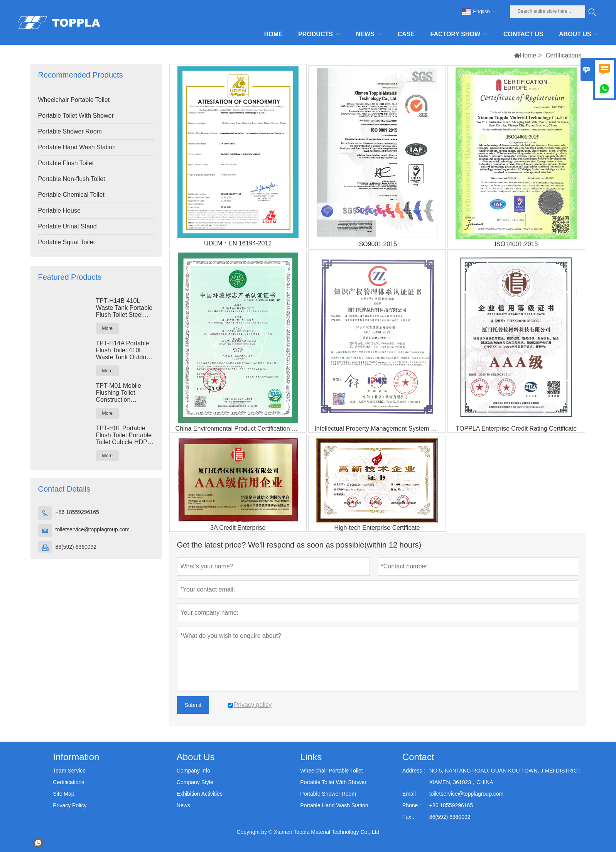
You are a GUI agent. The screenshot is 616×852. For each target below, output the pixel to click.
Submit (193, 705)
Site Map (63, 794)
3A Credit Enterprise (238, 528)
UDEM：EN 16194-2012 (238, 243)
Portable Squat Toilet (67, 242)
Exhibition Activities (200, 794)
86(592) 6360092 (76, 547)
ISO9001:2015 (377, 244)
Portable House (59, 210)
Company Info (193, 771)
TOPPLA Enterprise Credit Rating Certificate (516, 429)
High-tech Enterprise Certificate (377, 528)
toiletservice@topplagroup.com (93, 529)
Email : (411, 794)
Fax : (408, 817)
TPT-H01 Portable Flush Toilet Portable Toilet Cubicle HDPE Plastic (124, 435)
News (183, 805)
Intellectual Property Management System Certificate (380, 429)
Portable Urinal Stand (68, 226)
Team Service (69, 771)
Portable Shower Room (70, 131)
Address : (414, 771)
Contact (418, 757)
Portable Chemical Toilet (71, 195)
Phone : (412, 805)
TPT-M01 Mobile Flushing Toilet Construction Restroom (119, 393)
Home (528, 55)
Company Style (195, 782)
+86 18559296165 (77, 512)
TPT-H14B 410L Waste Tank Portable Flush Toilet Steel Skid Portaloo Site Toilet (124, 308)
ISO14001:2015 (516, 244)
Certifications (68, 782)
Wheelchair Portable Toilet (74, 100)
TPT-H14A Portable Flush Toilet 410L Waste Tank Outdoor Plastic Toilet (124, 350)
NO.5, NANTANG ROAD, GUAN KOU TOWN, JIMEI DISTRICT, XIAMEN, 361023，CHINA (505, 776)
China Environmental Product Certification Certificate (241, 429)
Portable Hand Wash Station (77, 147)
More (107, 328)
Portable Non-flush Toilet (72, 179)
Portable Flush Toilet (66, 163)
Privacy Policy (70, 805)
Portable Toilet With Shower (76, 116)
